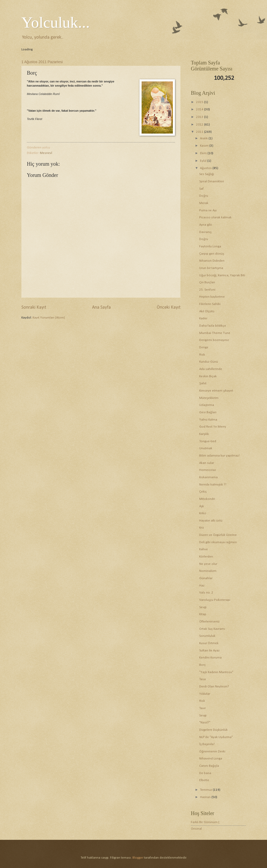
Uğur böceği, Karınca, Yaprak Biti (222, 275)
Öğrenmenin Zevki (212, 752)
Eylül (204, 161)
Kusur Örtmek (209, 643)
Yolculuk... (56, 22)
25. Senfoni (207, 290)
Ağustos (206, 168)
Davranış (205, 232)
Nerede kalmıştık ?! (213, 485)
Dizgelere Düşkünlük (213, 730)
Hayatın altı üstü (211, 521)
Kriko (203, 513)
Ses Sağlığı (207, 174)
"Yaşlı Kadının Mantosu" (216, 672)
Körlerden (206, 557)
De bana (205, 773)
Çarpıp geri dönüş (212, 254)
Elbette (204, 780)
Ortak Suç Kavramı (212, 629)
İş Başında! (207, 744)
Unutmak (206, 448)
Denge (204, 347)
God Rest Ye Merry (213, 427)
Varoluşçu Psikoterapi (215, 600)
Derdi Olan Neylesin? (214, 687)
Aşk (202, 506)
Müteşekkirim (209, 398)
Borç (202, 665)
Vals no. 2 (206, 593)
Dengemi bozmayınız (214, 340)
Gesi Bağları (208, 412)
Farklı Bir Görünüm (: (205, 822)
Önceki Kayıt (169, 307)
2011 (200, 132)
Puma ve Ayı (208, 210)
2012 (200, 125)
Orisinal (196, 829)
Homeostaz (208, 470)
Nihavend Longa (211, 759)
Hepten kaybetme (212, 297)
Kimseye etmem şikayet (216, 391)
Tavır (202, 708)
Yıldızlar (205, 694)
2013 (200, 117)
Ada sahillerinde (211, 369)
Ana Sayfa (101, 307)
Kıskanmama (208, 477)
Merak (204, 203)
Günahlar (206, 578)
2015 (200, 102)
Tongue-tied (208, 441)
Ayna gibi (206, 225)
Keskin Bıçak (208, 376)
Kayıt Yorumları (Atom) (49, 318)
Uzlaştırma (207, 405)
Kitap (203, 614)
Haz (202, 586)
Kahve (204, 549)
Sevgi (203, 607)
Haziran (206, 797)
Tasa (202, 679)
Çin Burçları (207, 282)
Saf (201, 189)
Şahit (203, 383)
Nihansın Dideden (212, 261)
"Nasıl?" (205, 723)
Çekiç (203, 492)
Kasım (205, 146)
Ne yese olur (208, 564)
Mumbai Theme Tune (215, 333)
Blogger (138, 858)
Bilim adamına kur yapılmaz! (219, 456)
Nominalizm (208, 571)
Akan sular (207, 463)
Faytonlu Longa (210, 246)
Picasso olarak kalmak (215, 217)
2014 (200, 109)
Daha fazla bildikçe (213, 326)
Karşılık (204, 434)
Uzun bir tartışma (211, 268)
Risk (202, 355)
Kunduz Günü (209, 362)
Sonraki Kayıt (34, 307)
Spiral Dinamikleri (212, 181)
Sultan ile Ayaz (209, 651)
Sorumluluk (207, 636)
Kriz (202, 528)
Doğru (204, 196)
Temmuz (206, 790)
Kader (203, 318)
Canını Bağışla (209, 766)
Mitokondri (207, 499)
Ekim (204, 153)
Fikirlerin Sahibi (210, 304)
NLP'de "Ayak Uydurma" (216, 737)
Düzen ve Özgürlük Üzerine (218, 535)
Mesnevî (46, 153)
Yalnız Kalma (208, 420)
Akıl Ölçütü (207, 311)
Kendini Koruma (210, 658)
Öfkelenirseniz (209, 622)
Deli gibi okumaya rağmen (218, 542)
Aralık (204, 138)
